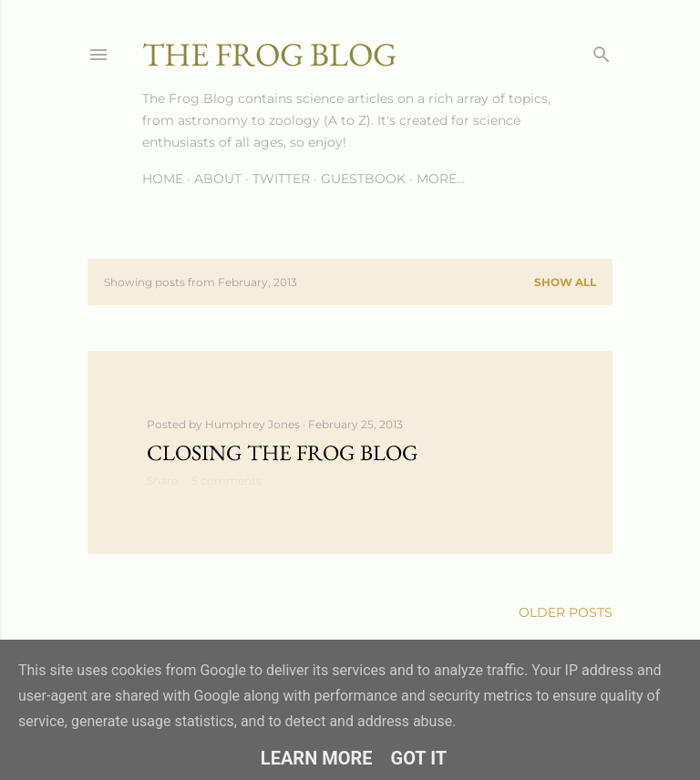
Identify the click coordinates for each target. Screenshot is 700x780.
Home (163, 179)
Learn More (317, 758)
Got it (419, 758)
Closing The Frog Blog (283, 452)
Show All (565, 282)
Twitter (281, 179)
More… (441, 179)
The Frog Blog (269, 54)
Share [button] (162, 481)
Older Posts (566, 612)
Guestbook (363, 179)
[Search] (602, 51)
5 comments (226, 481)
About (218, 179)
